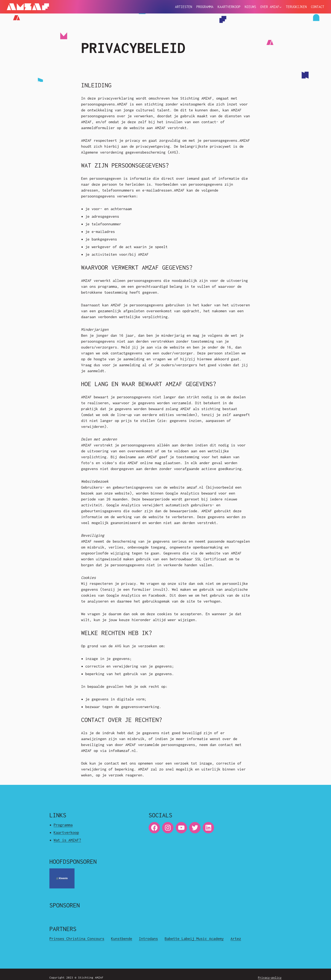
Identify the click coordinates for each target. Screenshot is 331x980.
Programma (63, 825)
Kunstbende (122, 939)
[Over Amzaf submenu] (280, 7)
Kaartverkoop (66, 832)
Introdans (148, 939)
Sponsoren (65, 905)
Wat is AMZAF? (67, 840)
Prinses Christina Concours (77, 939)
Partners (63, 929)
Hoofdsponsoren (73, 862)
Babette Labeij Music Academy (194, 939)
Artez (236, 939)
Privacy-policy (270, 977)
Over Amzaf (270, 7)
